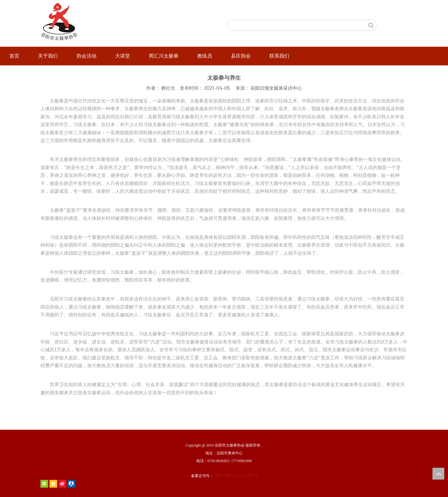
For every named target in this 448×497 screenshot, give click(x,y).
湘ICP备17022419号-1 (236, 476)
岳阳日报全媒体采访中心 (276, 88)
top (438, 474)
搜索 (371, 25)
